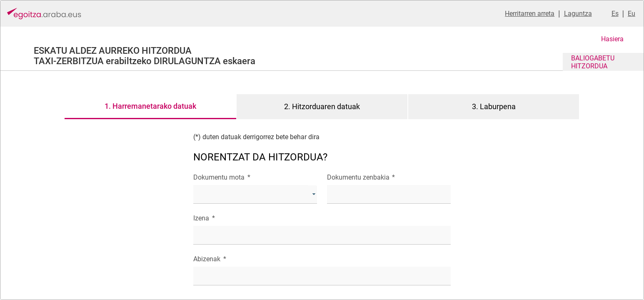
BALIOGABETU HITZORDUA (593, 62)
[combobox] (255, 194)
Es (615, 14)
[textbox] (389, 194)
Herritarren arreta (530, 14)
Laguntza (578, 14)
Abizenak (210, 259)
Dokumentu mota (222, 177)
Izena (204, 218)
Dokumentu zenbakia (361, 177)
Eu (632, 14)
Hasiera (612, 39)
